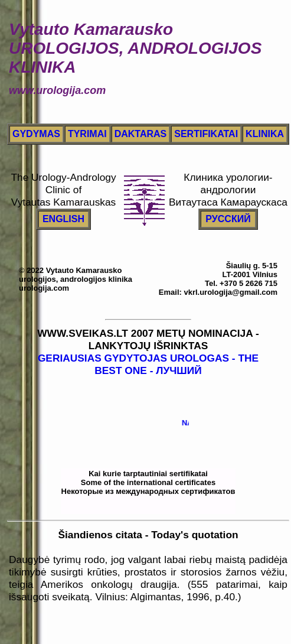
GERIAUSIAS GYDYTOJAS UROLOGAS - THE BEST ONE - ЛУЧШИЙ (148, 364)
